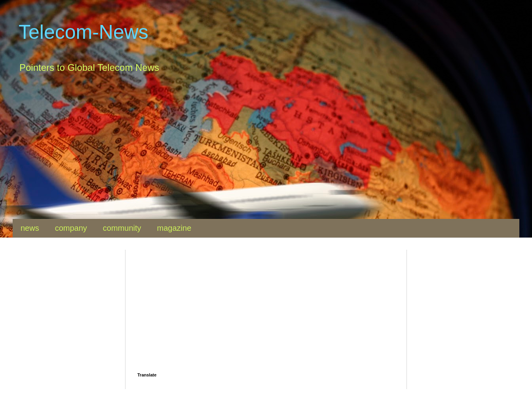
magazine (174, 228)
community (122, 228)
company (71, 228)
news (30, 228)
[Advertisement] (250, 152)
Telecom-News (84, 32)
